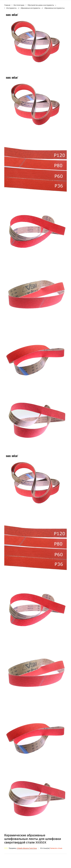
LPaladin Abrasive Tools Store (27, 848)
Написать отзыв (56, 848)
